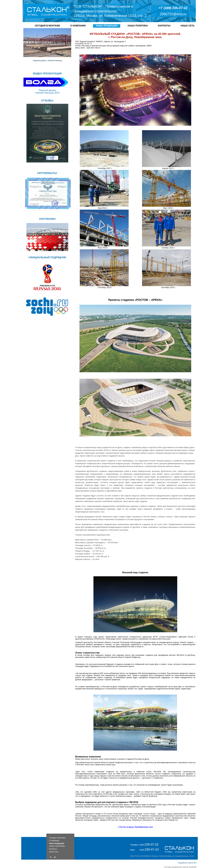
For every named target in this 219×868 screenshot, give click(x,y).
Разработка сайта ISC (187, 863)
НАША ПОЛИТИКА (138, 26)
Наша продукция (107, 26)
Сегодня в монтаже (47, 26)
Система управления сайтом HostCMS (180, 867)
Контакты (164, 26)
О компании (78, 26)
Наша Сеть (188, 26)
